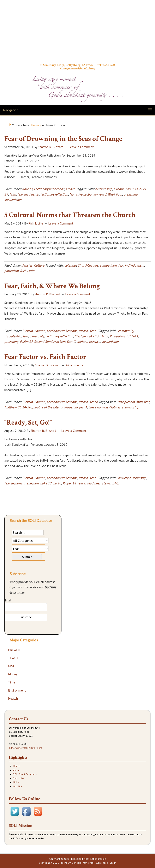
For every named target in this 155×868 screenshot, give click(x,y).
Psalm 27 (26, 342)
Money (13, 674)
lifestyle (80, 336)
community (126, 331)
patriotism (11, 271)
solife (64, 863)
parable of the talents (47, 407)
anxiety (123, 478)
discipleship (104, 189)
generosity (37, 336)
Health (13, 698)
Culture (39, 265)
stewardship (13, 200)
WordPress (102, 863)
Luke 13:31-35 (98, 336)
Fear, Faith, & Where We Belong (52, 286)
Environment (17, 690)
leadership (31, 194)
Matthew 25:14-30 (18, 407)
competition (108, 265)
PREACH (14, 650)
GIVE (11, 666)
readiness (94, 483)
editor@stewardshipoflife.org (77, 68)
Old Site (18, 786)
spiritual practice (88, 342)
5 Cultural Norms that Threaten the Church (70, 215)
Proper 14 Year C (74, 483)
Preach (70, 189)
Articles (27, 189)
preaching (131, 194)
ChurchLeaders (88, 265)
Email (8, 600)
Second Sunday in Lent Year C (55, 342)
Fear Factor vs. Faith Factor (45, 357)
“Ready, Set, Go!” (28, 423)
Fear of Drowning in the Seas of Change (63, 139)
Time (12, 682)
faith (13, 194)
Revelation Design (96, 859)
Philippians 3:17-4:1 (124, 336)
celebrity (70, 265)
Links (16, 782)
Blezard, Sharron (34, 331)
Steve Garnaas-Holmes (104, 407)
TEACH (13, 658)
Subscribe (19, 778)
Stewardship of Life (78, 33)
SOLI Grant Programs (25, 774)
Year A (94, 402)
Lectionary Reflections (49, 189)
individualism (134, 265)
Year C (94, 331)
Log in (113, 863)
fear (20, 194)
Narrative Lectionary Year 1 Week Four (96, 194)
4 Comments (74, 365)
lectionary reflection (54, 194)
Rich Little (27, 271)
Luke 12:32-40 (51, 483)
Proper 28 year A (76, 407)
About (16, 770)
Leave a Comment (81, 147)
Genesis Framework (83, 863)
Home (16, 766)
